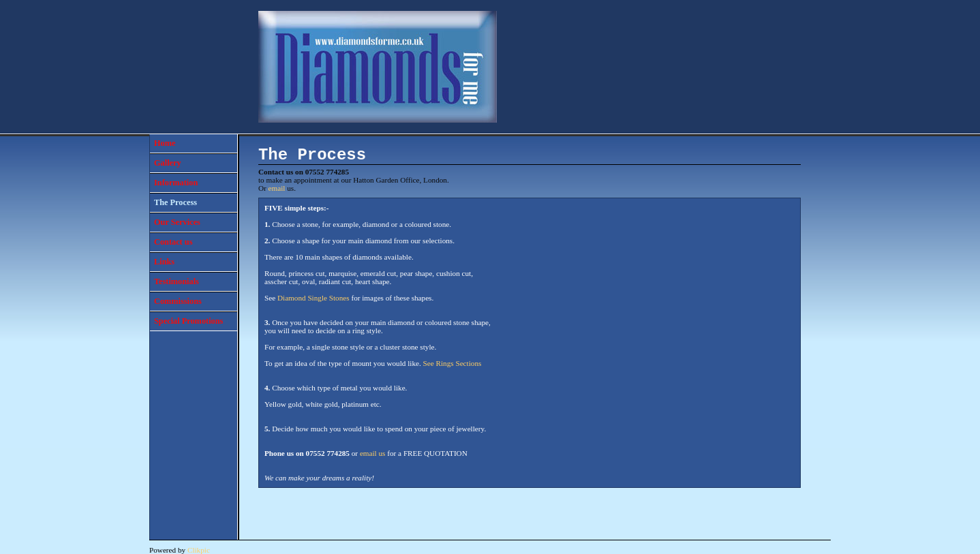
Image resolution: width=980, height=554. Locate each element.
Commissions (178, 301)
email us (373, 453)
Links (164, 262)
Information (176, 183)
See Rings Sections (453, 363)
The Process (175, 202)
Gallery (168, 163)
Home (165, 143)
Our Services (177, 222)
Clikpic (199, 550)
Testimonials (177, 281)
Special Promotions (188, 321)
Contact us (173, 242)
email (277, 188)
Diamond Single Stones (313, 298)
